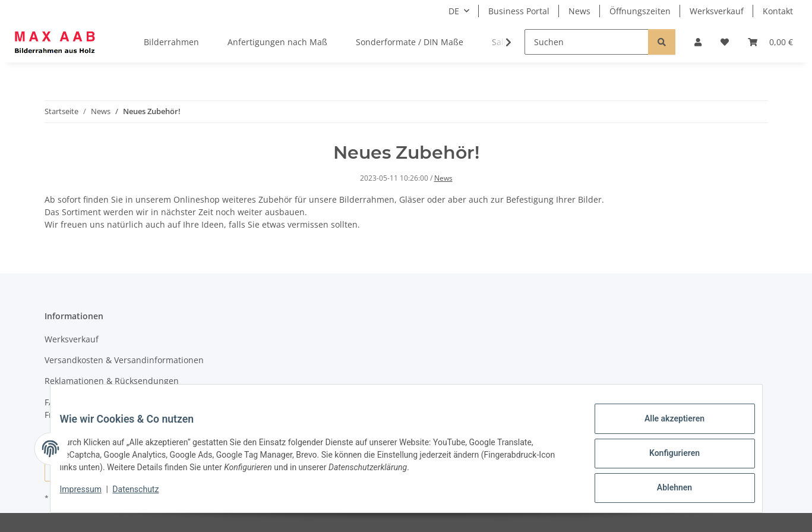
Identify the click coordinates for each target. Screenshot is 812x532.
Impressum (90, 495)
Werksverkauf (717, 11)
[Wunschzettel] (725, 42)
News (579, 11)
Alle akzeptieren (665, 428)
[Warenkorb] (770, 42)
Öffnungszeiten (640, 11)
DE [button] (454, 11)
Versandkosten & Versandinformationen (124, 360)
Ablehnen (665, 490)
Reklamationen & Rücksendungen (112, 381)
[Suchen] (587, 42)
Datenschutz (145, 495)
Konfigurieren (665, 459)
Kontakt (778, 11)
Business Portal (519, 11)
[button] (698, 42)
